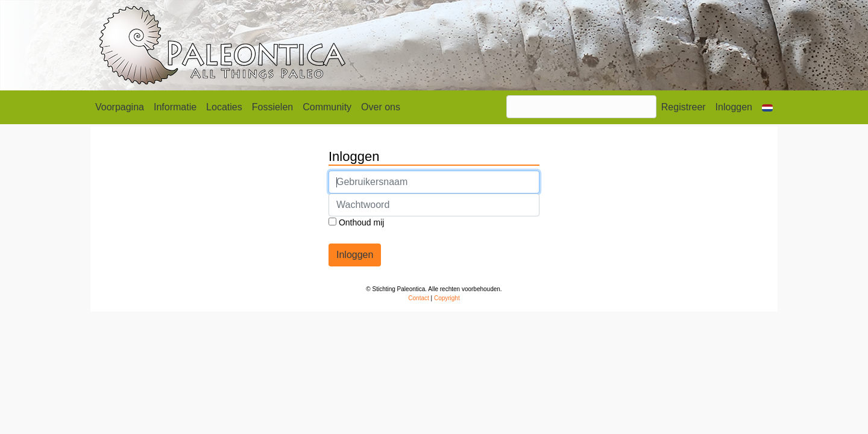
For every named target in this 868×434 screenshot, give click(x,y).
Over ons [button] (381, 107)
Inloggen (734, 107)
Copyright (447, 298)
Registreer (684, 107)
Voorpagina (120, 107)
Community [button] (327, 107)
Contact (418, 298)
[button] (767, 107)
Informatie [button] (175, 107)
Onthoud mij (356, 222)
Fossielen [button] (272, 107)
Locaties (224, 107)
